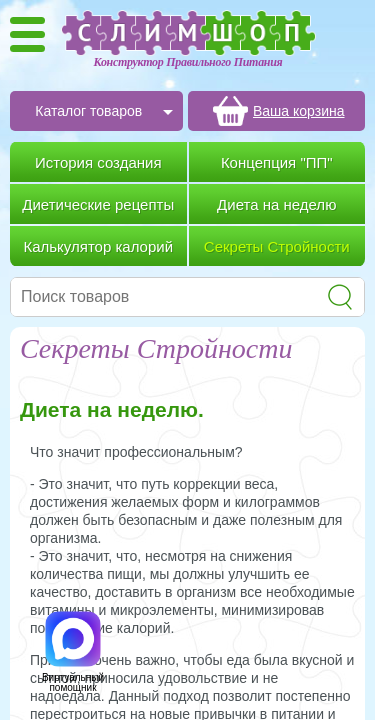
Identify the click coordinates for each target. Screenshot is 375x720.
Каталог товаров (88, 111)
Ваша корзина (299, 111)
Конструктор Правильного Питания (188, 62)
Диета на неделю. (112, 409)
